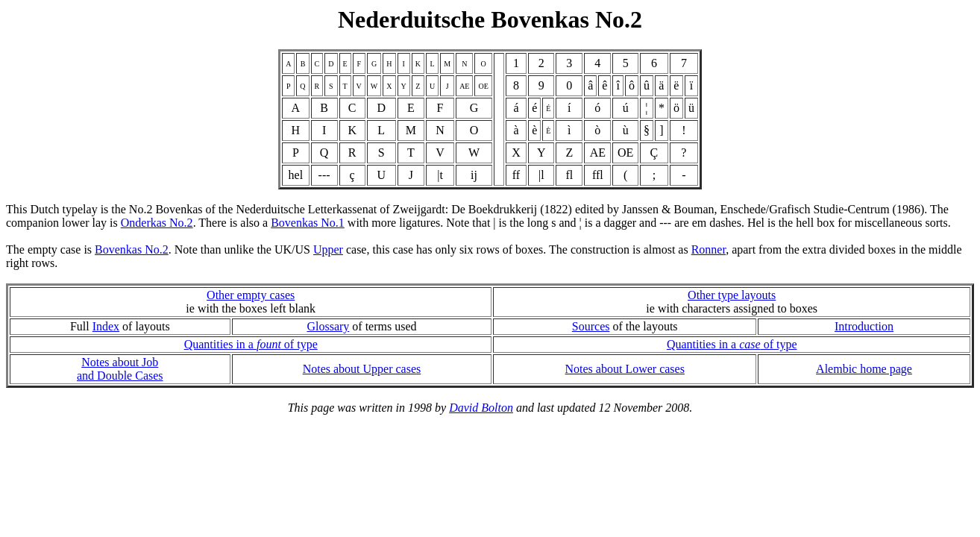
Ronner (709, 249)
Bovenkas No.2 (132, 249)
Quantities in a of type (251, 344)
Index (106, 326)
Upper (328, 249)
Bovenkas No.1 (308, 223)
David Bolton (481, 408)
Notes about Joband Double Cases (120, 369)
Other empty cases (251, 295)
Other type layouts (732, 295)
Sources (591, 326)
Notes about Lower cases (625, 369)
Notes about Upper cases (362, 369)
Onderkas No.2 (157, 223)
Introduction (864, 326)
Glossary (328, 326)
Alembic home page (864, 369)
